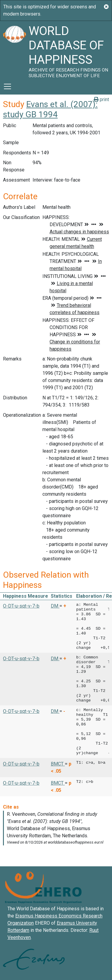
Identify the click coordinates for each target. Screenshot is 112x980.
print (101, 99)
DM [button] (55, 606)
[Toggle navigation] (7, 86)
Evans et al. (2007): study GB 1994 (50, 109)
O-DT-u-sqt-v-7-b (21, 606)
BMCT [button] (58, 764)
